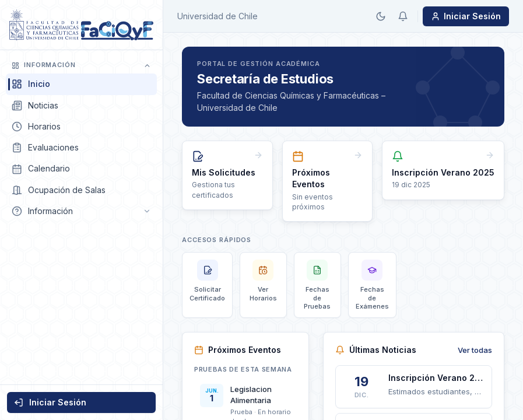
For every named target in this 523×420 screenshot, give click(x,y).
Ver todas (475, 350)
